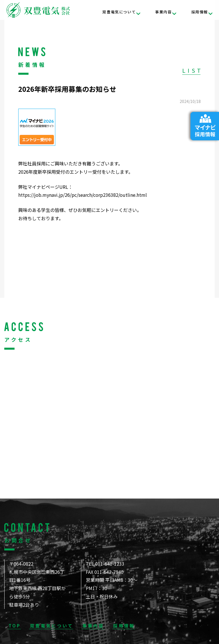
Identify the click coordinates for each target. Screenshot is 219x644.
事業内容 (163, 12)
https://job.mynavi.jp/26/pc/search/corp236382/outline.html (83, 195)
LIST (193, 70)
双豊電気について (119, 12)
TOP (15, 626)
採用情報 (200, 12)
